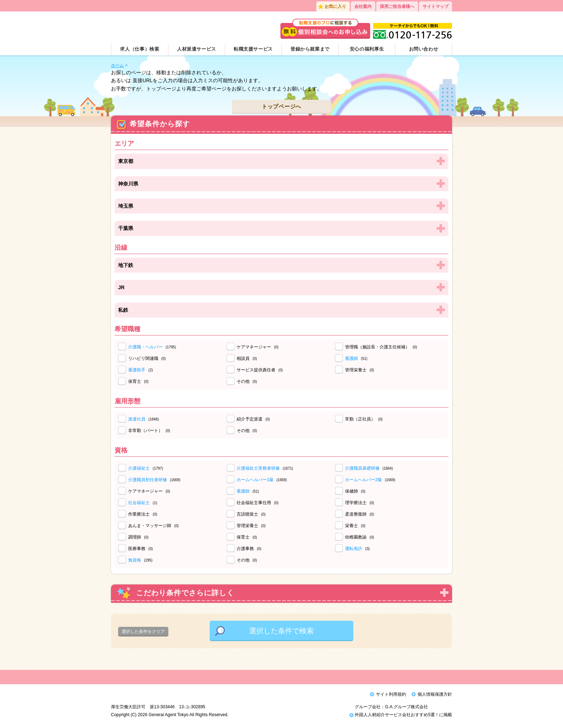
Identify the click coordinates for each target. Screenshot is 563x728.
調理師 (138, 537)
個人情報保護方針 (435, 694)
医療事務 (141, 549)
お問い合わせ (424, 49)
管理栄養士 (360, 370)
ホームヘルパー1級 (255, 480)
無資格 (135, 560)
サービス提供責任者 (260, 370)
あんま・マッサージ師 (153, 526)
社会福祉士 (139, 503)
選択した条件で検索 (281, 631)
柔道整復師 (360, 514)
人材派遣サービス (197, 49)
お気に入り (335, 6)
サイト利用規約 (391, 694)
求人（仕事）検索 (139, 49)
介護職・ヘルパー (145, 347)
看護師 (352, 358)
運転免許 (354, 549)
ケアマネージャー (258, 347)
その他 (247, 381)
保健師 (355, 491)
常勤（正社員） (364, 419)
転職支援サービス (253, 49)
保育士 (138, 381)
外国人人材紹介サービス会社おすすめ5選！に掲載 (401, 717)
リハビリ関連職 (147, 358)
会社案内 (363, 6)
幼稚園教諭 (360, 537)
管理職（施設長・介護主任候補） (381, 347)
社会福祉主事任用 (258, 503)
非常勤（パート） (149, 431)
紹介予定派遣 (253, 419)
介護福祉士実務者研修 (258, 468)
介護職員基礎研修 (362, 468)
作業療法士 (143, 514)
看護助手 (137, 370)
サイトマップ (436, 6)
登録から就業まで (310, 49)
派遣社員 (137, 419)
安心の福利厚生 (367, 49)
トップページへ (281, 106)
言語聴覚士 (251, 514)
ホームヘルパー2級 (364, 480)
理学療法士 (360, 503)
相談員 (247, 358)
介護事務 (249, 549)
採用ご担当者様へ (397, 6)
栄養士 (355, 526)
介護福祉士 (139, 468)
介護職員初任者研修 (148, 480)
